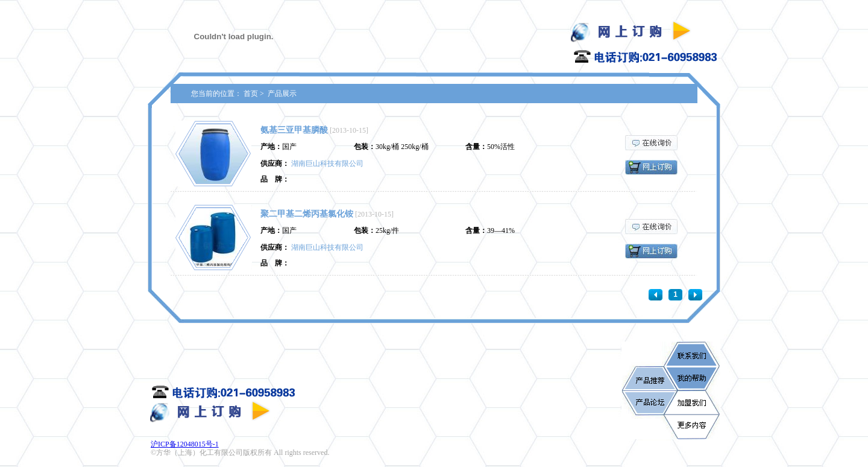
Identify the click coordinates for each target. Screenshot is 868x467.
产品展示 (282, 94)
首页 (251, 94)
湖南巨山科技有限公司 (327, 164)
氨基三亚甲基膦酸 (294, 130)
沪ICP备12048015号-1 (185, 444)
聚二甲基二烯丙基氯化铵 (307, 214)
